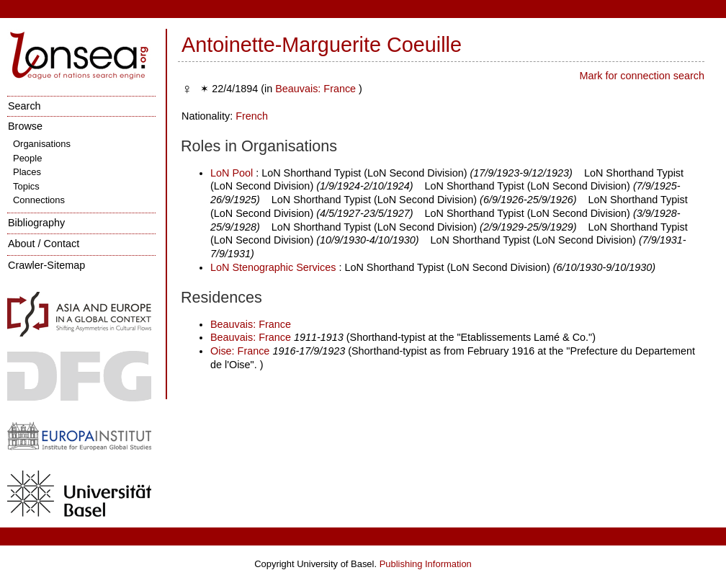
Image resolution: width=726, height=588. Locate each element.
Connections (39, 200)
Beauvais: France (315, 89)
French (252, 116)
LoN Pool (232, 173)
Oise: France (240, 351)
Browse (25, 126)
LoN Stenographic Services (273, 267)
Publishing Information (426, 564)
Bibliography (36, 223)
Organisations (42, 144)
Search (24, 106)
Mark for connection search (642, 76)
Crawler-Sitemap (46, 265)
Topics (26, 186)
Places (27, 172)
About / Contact (44, 244)
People (27, 158)
